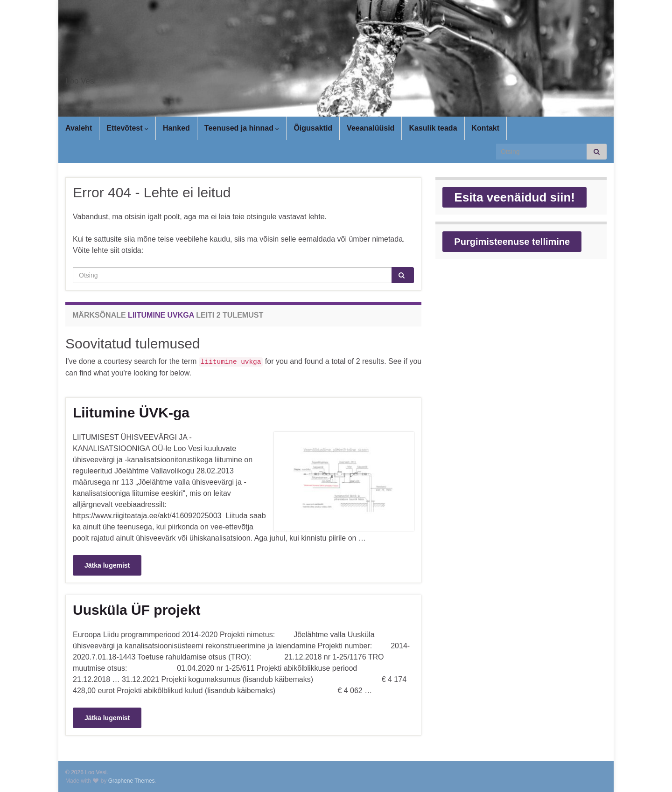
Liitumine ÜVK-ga (131, 413)
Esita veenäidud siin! (514, 197)
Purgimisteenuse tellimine (512, 242)
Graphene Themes (132, 781)
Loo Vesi (92, 78)
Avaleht (79, 128)
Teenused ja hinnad (242, 128)
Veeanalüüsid (371, 128)
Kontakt (486, 128)
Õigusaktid (313, 128)
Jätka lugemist (107, 565)
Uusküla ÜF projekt (136, 610)
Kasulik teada (433, 128)
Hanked (176, 128)
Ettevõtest (127, 128)
